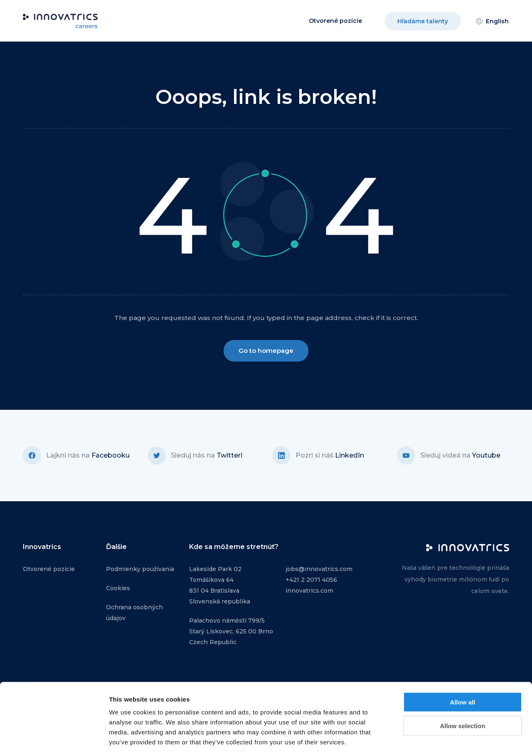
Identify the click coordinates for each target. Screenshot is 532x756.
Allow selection (462, 690)
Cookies (118, 588)
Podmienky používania (140, 569)
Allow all (463, 666)
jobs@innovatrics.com (319, 569)
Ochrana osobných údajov (134, 613)
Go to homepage (266, 351)
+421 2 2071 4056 (311, 580)
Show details (436, 740)
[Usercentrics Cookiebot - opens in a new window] (54, 740)
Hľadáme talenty (423, 21)
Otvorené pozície (335, 21)
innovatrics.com (309, 591)
